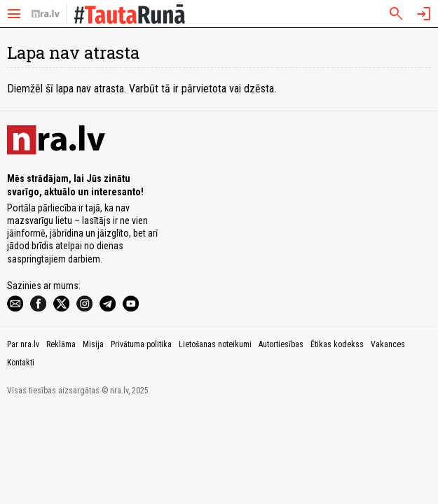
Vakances (388, 344)
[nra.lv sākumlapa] (46, 14)
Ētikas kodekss (337, 344)
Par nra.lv (23, 344)
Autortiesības (281, 344)
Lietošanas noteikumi (215, 344)
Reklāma (61, 344)
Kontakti (21, 363)
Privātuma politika (141, 344)
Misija (93, 344)
